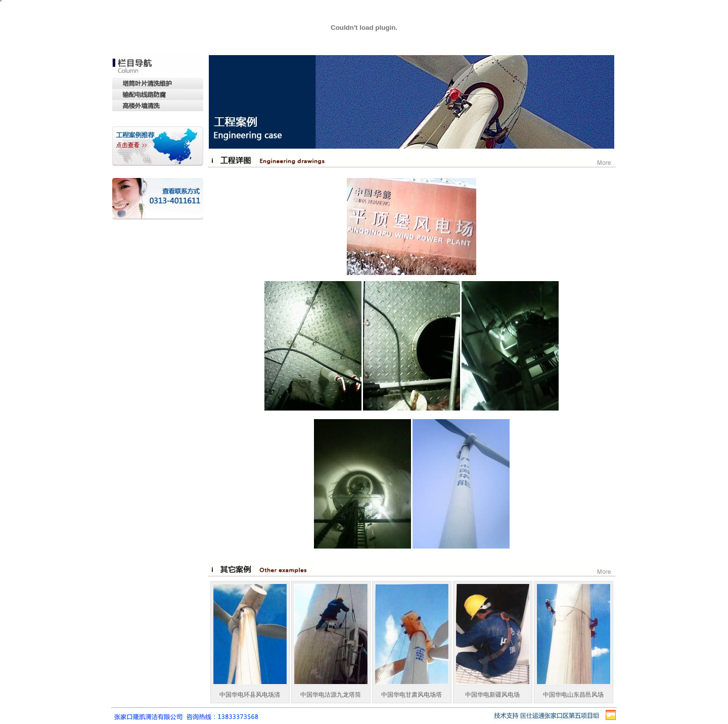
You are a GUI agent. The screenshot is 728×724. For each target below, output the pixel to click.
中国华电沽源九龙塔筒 (331, 695)
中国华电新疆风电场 (492, 695)
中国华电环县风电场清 (250, 695)
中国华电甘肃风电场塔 (412, 695)
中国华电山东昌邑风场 (573, 695)
